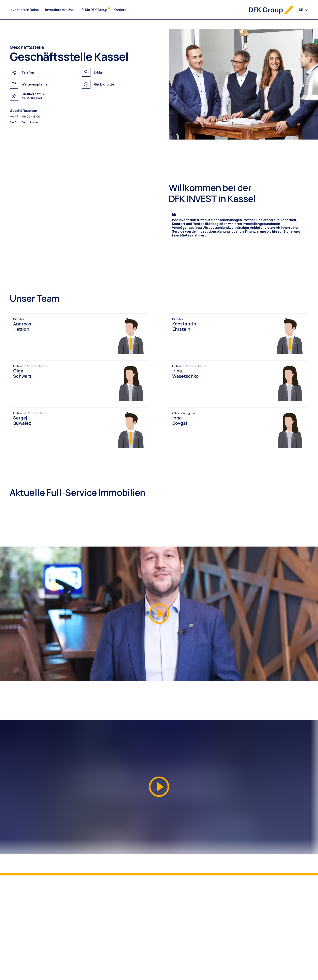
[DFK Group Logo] (271, 10)
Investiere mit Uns (59, 10)
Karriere (120, 10)
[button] (159, 614)
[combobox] (304, 10)
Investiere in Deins (24, 10)
